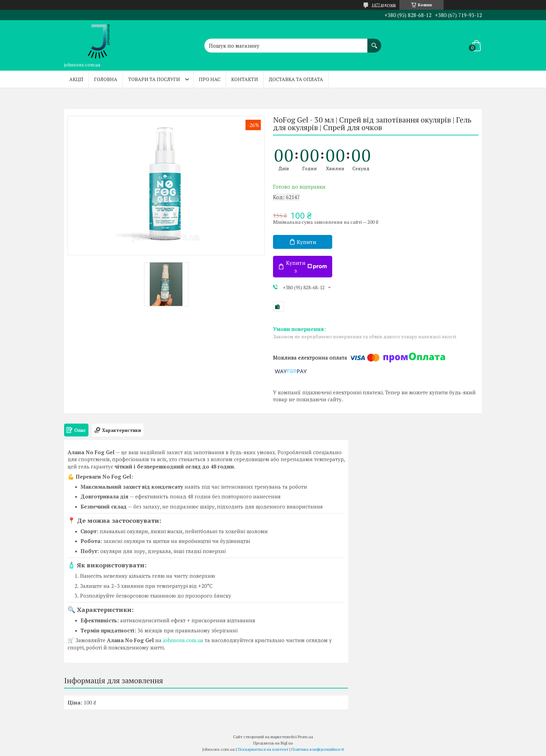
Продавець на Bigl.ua (273, 743)
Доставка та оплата (296, 79)
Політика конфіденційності (318, 749)
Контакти (245, 79)
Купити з (306, 267)
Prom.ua (305, 737)
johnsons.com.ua (183, 640)
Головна (106, 79)
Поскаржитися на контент (263, 749)
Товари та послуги (154, 79)
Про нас (210, 79)
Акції (76, 79)
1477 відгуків (384, 5)
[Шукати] (374, 42)
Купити (306, 242)
